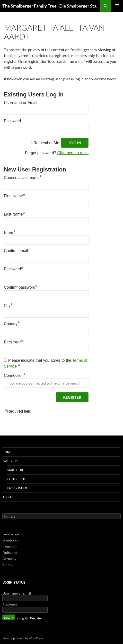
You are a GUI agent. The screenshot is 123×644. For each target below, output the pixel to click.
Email (10, 232)
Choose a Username (23, 177)
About (8, 497)
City (8, 305)
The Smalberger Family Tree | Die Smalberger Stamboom (51, 6)
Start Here (16, 470)
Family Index (17, 488)
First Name (14, 195)
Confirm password (21, 287)
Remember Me (46, 143)
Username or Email (21, 103)
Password (12, 121)
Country (12, 323)
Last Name (14, 214)
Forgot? (23, 618)
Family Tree (11, 461)
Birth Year (13, 341)
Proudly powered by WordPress (23, 638)
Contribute (17, 479)
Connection (15, 375)
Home (7, 452)
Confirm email (17, 250)
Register (36, 618)
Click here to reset (73, 153)
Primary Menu (117, 6)
